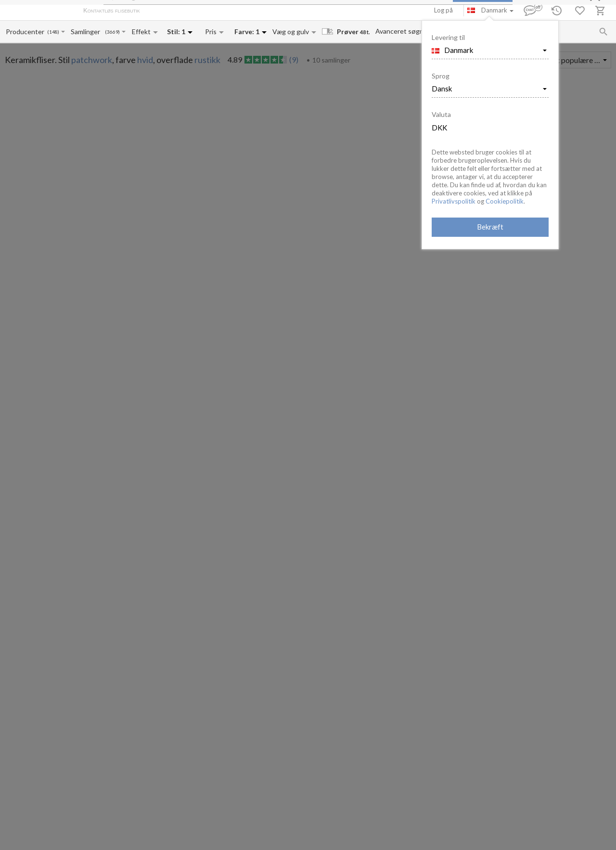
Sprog (441, 76)
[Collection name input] (87, 32)
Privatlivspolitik (454, 201)
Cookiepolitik (505, 201)
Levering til (448, 37)
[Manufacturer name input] (26, 32)
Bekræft (490, 227)
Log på (443, 10)
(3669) (112, 32)
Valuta (441, 114)
